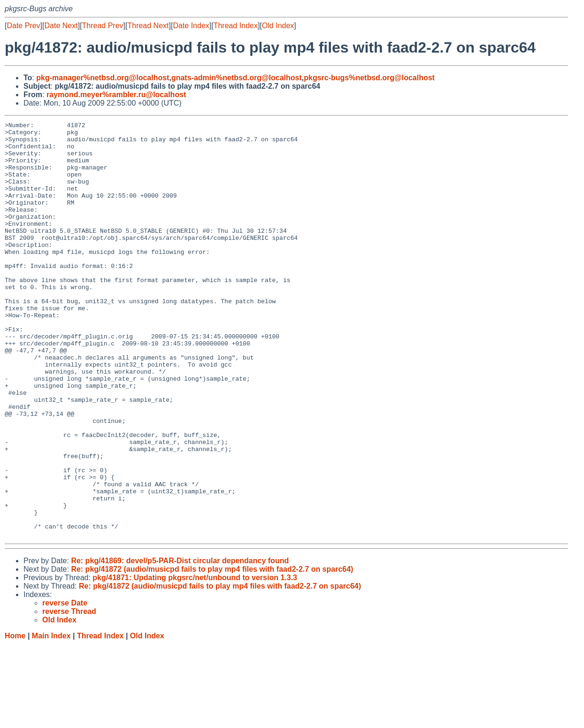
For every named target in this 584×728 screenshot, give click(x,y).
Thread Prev (103, 26)
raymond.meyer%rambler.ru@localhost (116, 95)
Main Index (51, 719)
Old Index (278, 26)
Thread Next (148, 26)
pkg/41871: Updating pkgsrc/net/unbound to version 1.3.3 (195, 661)
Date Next (61, 26)
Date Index (191, 26)
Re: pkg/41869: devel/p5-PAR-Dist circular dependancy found (180, 644)
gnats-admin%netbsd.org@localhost (237, 78)
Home (15, 719)
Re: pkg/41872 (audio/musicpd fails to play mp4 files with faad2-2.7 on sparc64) (212, 652)
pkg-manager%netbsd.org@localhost (103, 78)
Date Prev (23, 26)
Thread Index (236, 26)
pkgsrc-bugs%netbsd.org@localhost (369, 78)
